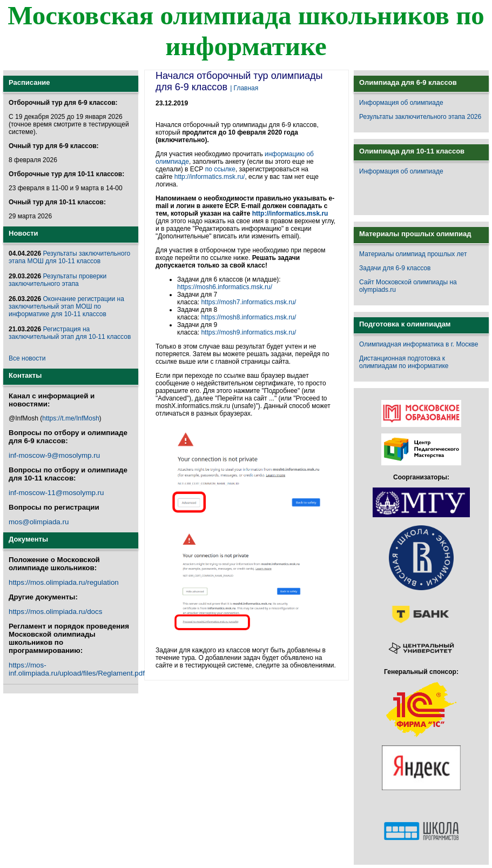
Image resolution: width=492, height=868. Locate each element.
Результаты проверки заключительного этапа (58, 280)
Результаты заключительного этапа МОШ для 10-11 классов (69, 257)
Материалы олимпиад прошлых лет (413, 254)
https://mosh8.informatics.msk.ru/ (248, 317)
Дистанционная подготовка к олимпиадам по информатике (404, 362)
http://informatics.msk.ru (290, 213)
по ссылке (220, 169)
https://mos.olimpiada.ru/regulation (64, 582)
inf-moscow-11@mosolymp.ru (56, 493)
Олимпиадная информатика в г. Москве (419, 344)
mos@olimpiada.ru (39, 522)
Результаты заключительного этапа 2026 (420, 117)
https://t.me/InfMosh (70, 418)
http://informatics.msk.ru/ (210, 177)
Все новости (27, 358)
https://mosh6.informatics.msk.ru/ (225, 287)
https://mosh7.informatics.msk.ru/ (248, 302)
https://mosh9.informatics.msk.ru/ (248, 332)
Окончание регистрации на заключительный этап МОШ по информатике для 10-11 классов (66, 306)
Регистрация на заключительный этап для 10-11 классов (70, 333)
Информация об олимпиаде (401, 103)
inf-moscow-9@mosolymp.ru (54, 455)
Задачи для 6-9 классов (395, 268)
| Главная (244, 88)
